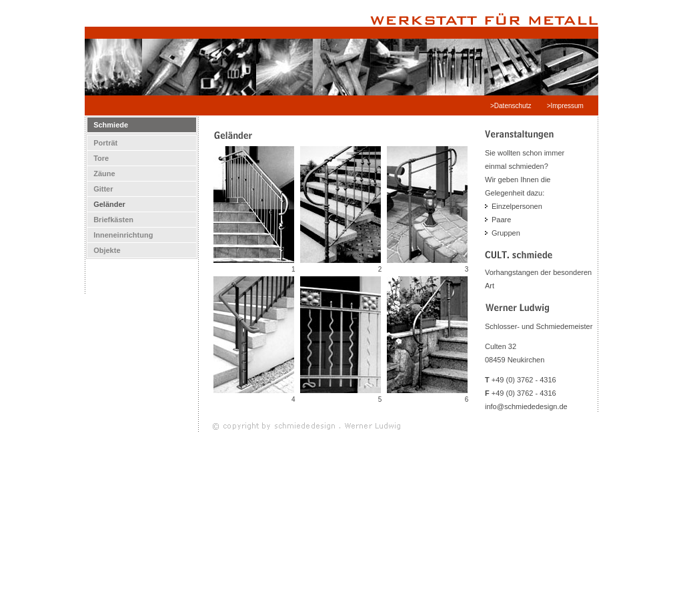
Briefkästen (110, 220)
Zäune (101, 174)
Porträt (102, 143)
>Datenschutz (512, 106)
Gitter (100, 189)
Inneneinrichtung (120, 235)
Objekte (104, 250)
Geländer (106, 204)
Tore (98, 158)
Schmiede (108, 125)
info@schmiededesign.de (526, 406)
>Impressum (566, 106)
